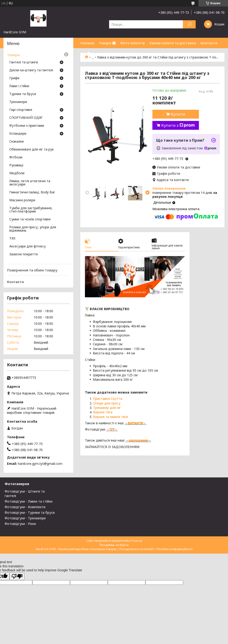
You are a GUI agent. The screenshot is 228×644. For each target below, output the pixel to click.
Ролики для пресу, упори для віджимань (33, 229)
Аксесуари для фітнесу (28, 247)
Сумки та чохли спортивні (30, 219)
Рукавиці (16, 165)
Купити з (178, 125)
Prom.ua (136, 541)
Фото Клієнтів (132, 43)
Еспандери (18, 134)
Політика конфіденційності (175, 549)
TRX (12, 239)
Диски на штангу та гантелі (31, 70)
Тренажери (18, 102)
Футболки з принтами (27, 126)
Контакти (209, 43)
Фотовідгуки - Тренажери (25, 518)
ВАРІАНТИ (135, 423)
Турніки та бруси (23, 94)
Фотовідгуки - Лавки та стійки (28, 501)
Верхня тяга (103, 412)
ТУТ (112, 429)
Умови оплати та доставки (173, 43)
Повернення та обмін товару (32, 270)
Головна (87, 43)
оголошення (138, 440)
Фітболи (16, 158)
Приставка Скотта (108, 399)
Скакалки (17, 142)
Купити (178, 114)
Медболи (17, 173)
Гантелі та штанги (24, 62)
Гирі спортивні (21, 110)
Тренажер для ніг (107, 408)
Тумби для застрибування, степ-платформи (31, 210)
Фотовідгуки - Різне (20, 524)
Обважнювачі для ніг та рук (32, 150)
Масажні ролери (22, 200)
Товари (105, 43)
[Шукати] (189, 24)
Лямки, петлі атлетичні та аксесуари (30, 183)
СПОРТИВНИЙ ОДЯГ (26, 118)
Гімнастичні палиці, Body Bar (32, 192)
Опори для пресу (107, 403)
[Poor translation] (17, 576)
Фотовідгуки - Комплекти (25, 507)
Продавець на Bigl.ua (114, 545)
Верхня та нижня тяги (111, 417)
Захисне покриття (23, 254)
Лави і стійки (19, 86)
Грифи (14, 78)
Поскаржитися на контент (137, 549)
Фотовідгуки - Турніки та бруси (30, 512)
